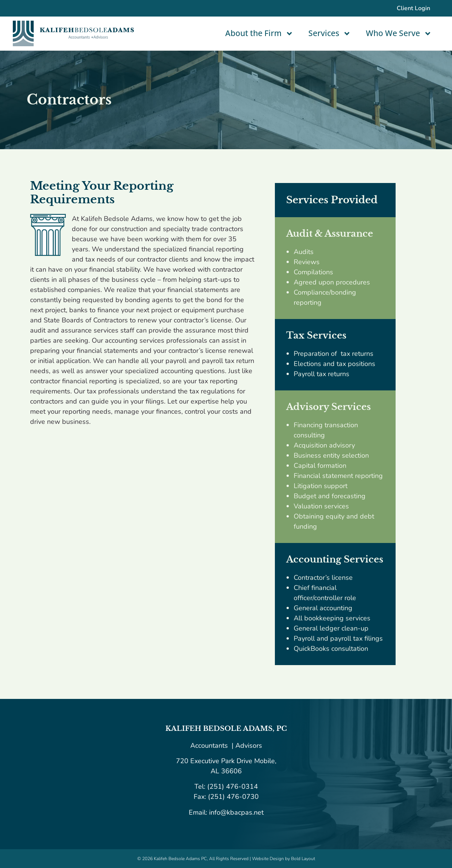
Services (330, 34)
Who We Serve (399, 34)
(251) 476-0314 (233, 786)
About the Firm (259, 34)
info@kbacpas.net (235, 812)
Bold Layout (303, 859)
